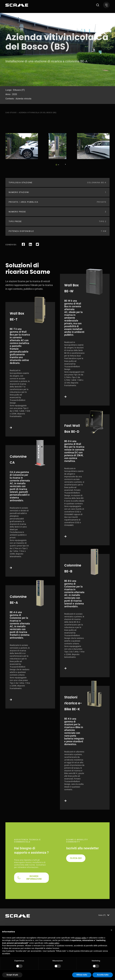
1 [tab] (56, 165)
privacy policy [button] (81, 938)
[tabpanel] (22, 146)
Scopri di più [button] (12, 975)
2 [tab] (59, 165)
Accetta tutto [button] (103, 975)
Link (30, 369)
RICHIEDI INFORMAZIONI (34, 878)
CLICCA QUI (76, 858)
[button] (111, 930)
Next (65, 164)
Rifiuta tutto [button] (82, 975)
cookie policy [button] (54, 943)
